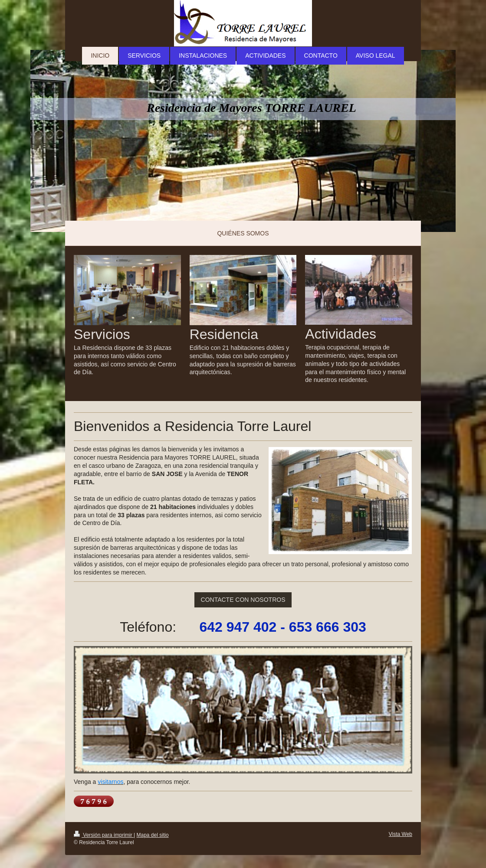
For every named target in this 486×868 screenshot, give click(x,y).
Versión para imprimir (104, 835)
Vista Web (401, 834)
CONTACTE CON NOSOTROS (243, 600)
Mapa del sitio (153, 835)
